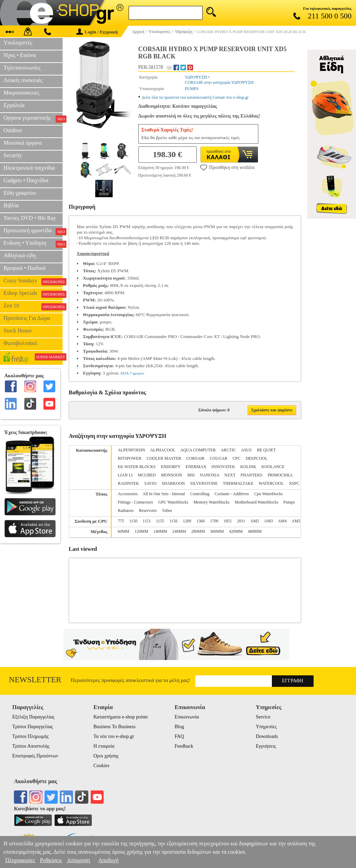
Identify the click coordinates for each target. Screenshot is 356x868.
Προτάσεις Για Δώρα (27, 318)
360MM (217, 531)
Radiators (126, 511)
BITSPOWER (130, 458)
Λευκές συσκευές (23, 80)
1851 (228, 521)
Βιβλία (11, 205)
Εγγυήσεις (266, 746)
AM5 (296, 521)
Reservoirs (148, 511)
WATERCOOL (271, 483)
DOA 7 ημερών (132, 373)
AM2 (255, 521)
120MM (141, 531)
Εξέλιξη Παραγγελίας (33, 717)
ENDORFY (171, 467)
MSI (191, 475)
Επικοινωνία (187, 717)
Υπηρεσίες (266, 727)
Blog (179, 727)
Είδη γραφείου (20, 193)
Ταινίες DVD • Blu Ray (30, 218)
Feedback (184, 746)
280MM (198, 531)
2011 (241, 521)
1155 (160, 521)
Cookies (102, 766)
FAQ (179, 736)
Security (13, 155)
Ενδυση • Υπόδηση (33, 244)
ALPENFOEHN (132, 450)
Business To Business (115, 727)
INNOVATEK (223, 467)
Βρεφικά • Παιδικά (25, 268)
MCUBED (147, 475)
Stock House (18, 331)
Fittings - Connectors (135, 502)
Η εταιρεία (104, 746)
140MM (160, 531)
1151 (147, 521)
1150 (133, 521)
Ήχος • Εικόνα (20, 55)
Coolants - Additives (232, 494)
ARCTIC (228, 450)
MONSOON (172, 475)
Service (263, 717)
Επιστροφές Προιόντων (35, 756)
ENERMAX (196, 467)
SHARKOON (173, 483)
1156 (173, 521)
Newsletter (35, 680)
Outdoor (13, 130)
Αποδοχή (109, 860)
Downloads (267, 736)
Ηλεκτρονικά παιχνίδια (29, 168)
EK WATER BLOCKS (137, 467)
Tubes (167, 511)
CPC (237, 458)
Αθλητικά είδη (20, 255)
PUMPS (192, 89)
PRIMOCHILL (280, 475)
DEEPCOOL (257, 458)
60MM (124, 531)
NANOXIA (209, 475)
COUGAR (219, 458)
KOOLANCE (273, 467)
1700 (214, 521)
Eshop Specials (33, 294)
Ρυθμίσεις (51, 860)
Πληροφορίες (20, 860)
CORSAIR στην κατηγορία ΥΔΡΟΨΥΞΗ (219, 82)
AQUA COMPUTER (198, 450)
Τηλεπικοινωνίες (22, 68)
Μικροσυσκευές (22, 93)
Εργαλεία (14, 105)
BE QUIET (266, 450)
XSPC (294, 483)
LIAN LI (125, 475)
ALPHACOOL (163, 450)
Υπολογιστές (18, 43)
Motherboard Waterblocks (256, 502)
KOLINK (248, 467)
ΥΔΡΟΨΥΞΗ (196, 77)
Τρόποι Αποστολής (31, 746)
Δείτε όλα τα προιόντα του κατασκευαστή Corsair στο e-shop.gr (195, 97)
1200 (187, 521)
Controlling (200, 494)
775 (121, 521)
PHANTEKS (252, 475)
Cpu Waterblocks (268, 494)
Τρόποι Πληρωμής (30, 736)
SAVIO (150, 483)
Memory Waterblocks (211, 502)
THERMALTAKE (238, 483)
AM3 (268, 521)
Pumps (289, 502)
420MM (236, 531)
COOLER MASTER (164, 458)
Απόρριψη (78, 860)
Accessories (128, 494)
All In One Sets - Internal (164, 494)
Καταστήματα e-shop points (121, 717)
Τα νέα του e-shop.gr (114, 736)
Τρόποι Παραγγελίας (33, 727)
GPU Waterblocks (173, 502)
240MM (179, 531)
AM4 (282, 521)
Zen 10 (33, 306)
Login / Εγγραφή (97, 32)
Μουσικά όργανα (23, 143)
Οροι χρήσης (106, 756)
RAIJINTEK (128, 483)
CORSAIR (195, 458)
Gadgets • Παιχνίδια (26, 180)
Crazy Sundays (33, 281)
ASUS (246, 450)
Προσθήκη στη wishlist (228, 167)
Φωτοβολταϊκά (20, 343)
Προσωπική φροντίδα (33, 231)
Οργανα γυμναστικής (33, 119)
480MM (255, 531)
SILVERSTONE (204, 483)
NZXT (230, 475)
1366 (201, 521)
